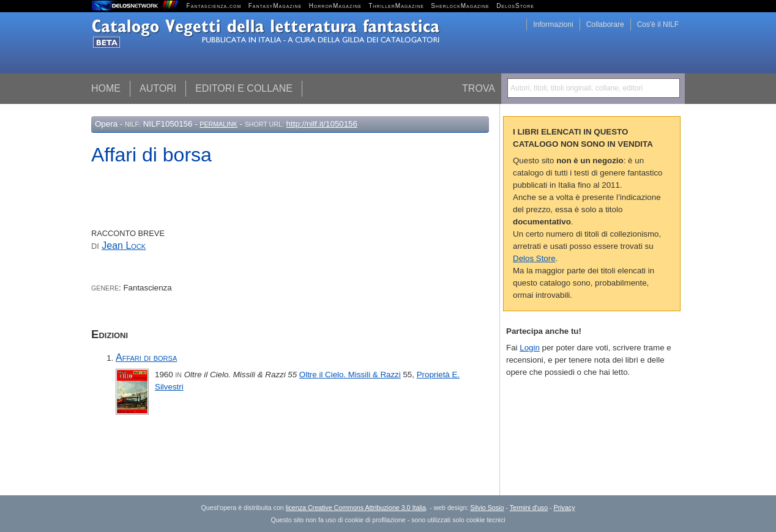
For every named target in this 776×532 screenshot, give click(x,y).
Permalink (218, 124)
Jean (124, 246)
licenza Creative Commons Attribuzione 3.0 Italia (356, 508)
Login (530, 348)
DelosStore (515, 6)
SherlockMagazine (460, 6)
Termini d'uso (529, 508)
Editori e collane (244, 88)
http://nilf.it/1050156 (322, 124)
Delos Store (534, 258)
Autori (158, 88)
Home (106, 88)
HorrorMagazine (335, 6)
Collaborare (605, 24)
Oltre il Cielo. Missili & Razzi (350, 375)
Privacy (565, 508)
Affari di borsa (146, 357)
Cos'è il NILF (658, 24)
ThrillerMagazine (396, 6)
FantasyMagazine (275, 6)
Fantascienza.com (214, 6)
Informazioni (553, 24)
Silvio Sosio (487, 508)
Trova (479, 88)
